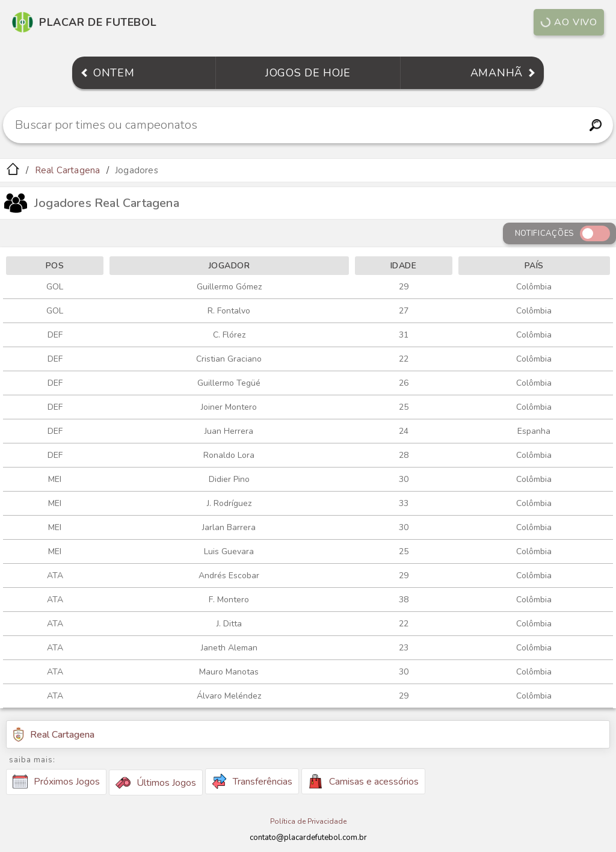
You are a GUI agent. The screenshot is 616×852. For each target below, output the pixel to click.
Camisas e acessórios (363, 781)
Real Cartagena (68, 170)
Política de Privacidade (308, 821)
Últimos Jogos (156, 783)
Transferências (252, 781)
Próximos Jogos (56, 782)
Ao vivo (569, 22)
